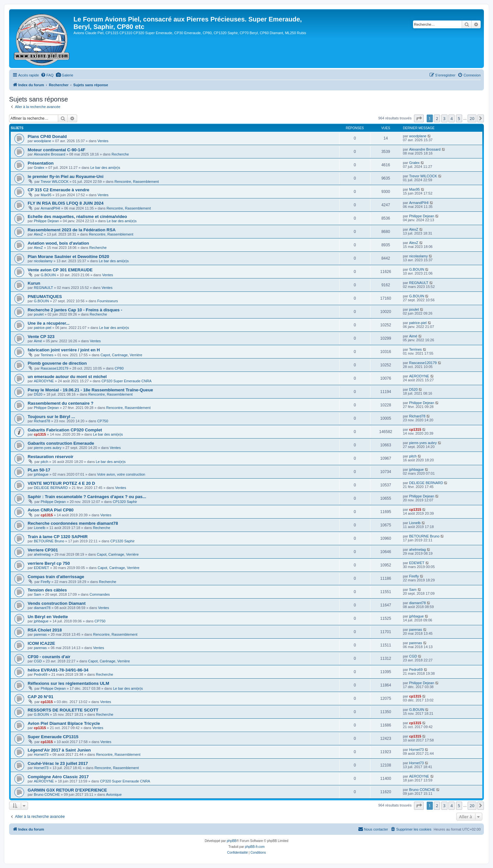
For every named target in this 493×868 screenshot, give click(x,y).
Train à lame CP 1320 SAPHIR (58, 537)
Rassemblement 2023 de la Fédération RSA (72, 230)
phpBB (232, 841)
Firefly (46, 582)
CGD (38, 661)
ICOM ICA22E (41, 643)
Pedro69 (41, 674)
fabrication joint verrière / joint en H (64, 350)
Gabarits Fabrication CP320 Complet (65, 430)
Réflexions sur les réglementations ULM (68, 683)
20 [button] (472, 118)
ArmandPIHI (50, 208)
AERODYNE (44, 381)
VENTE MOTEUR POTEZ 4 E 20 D (61, 483)
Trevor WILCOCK (55, 182)
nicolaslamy (43, 261)
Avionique (114, 794)
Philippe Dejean (46, 221)
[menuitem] (47, 75)
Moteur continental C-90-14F (56, 150)
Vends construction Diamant (57, 603)
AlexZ (38, 234)
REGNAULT (43, 288)
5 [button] (459, 118)
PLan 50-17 (39, 470)
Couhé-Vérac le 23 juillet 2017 (58, 763)
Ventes (103, 141)
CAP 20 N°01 (40, 697)
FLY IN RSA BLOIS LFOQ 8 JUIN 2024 (66, 203)
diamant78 (42, 608)
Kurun (34, 283)
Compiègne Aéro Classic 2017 (58, 777)
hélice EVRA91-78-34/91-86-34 (58, 670)
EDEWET (41, 568)
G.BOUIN (48, 275)
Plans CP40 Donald (47, 136)
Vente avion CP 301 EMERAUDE (60, 270)
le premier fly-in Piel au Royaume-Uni (66, 176)
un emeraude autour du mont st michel (67, 377)
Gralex (39, 168)
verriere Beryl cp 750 (49, 563)
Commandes (100, 594)
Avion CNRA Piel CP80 (51, 510)
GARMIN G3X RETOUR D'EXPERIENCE (67, 790)
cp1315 (40, 434)
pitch (44, 462)
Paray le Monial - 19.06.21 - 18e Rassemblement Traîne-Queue (90, 390)
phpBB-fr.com (255, 847)
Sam (38, 594)
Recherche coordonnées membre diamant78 (73, 523)
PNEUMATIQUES (45, 297)
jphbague (41, 474)
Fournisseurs (108, 301)
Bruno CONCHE (47, 794)
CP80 (119, 368)
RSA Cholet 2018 (45, 630)
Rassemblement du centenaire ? (60, 403)
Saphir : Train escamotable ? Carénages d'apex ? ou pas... (87, 497)
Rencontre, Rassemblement (137, 182)
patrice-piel (43, 328)
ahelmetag (42, 554)
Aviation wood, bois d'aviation (58, 243)
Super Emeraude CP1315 (53, 737)
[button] (419, 118)
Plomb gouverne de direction (57, 363)
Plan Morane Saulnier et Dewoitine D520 (68, 257)
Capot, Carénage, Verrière (121, 355)
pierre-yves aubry (48, 448)
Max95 (46, 195)
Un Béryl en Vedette (48, 617)
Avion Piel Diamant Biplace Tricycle (64, 723)
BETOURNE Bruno (49, 541)
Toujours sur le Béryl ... (51, 417)
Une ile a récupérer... (49, 323)
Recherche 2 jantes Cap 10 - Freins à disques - (75, 310)
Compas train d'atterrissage (56, 577)
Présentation (41, 163)
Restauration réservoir (51, 457)
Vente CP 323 (41, 337)
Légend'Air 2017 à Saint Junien (59, 750)
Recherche (120, 154)
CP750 (103, 421)
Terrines (47, 355)
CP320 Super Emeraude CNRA (127, 381)
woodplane (42, 141)
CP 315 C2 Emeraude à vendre (59, 190)
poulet (39, 314)
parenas (40, 634)
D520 (38, 394)
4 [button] (452, 118)
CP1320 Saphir (125, 502)
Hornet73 (41, 754)
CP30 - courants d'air (49, 657)
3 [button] (444, 118)
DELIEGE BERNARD (51, 488)
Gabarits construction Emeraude (61, 443)
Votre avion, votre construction (121, 474)
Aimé (38, 341)
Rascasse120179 (54, 368)
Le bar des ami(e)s (105, 168)
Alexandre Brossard (50, 154)
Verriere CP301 (43, 550)
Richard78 (42, 421)
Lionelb (40, 528)
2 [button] (437, 118)
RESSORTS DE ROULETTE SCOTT (63, 710)
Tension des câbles (47, 590)
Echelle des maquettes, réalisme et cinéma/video (77, 217)
